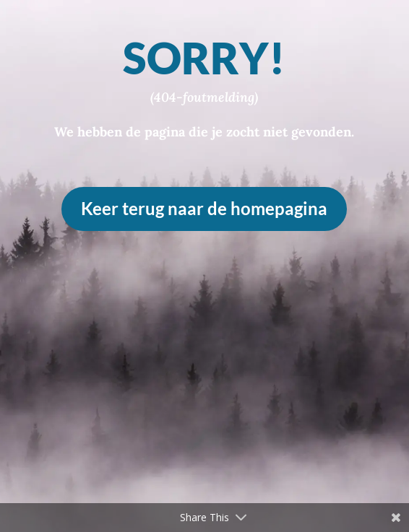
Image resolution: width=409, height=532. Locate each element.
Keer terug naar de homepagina (204, 208)
